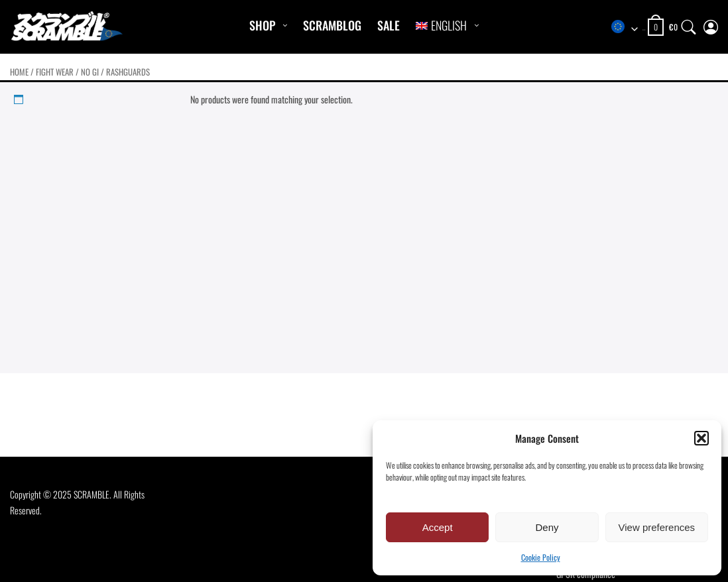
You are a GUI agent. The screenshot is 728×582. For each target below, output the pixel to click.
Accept (438, 527)
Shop (262, 25)
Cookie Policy (541, 557)
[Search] (689, 24)
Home (19, 72)
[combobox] (628, 28)
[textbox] (628, 28)
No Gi (90, 72)
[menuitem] (441, 26)
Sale (389, 25)
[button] (701, 438)
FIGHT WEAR (55, 72)
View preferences (657, 527)
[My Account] (711, 24)
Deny (547, 527)
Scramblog (332, 25)
